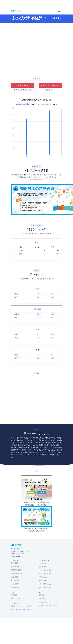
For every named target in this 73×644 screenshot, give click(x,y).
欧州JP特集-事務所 (45, 587)
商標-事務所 (15, 587)
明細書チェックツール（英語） (22, 610)
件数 (36, 79)
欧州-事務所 (43, 580)
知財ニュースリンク (18, 598)
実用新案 (21, 90)
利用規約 (42, 598)
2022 (52, 297)
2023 (39, 297)
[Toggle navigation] (59, 11)
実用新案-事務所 (17, 574)
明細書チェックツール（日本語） (23, 606)
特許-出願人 (15, 563)
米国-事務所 (43, 567)
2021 (21, 254)
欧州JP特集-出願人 (45, 584)
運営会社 (42, 595)
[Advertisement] (20, 50)
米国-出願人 (43, 563)
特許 (16, 90)
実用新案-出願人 (17, 570)
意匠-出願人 (15, 577)
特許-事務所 (15, 567)
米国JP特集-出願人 (45, 570)
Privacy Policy (43, 602)
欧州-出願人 (43, 577)
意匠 (26, 90)
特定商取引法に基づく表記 (48, 605)
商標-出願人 (15, 584)
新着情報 (14, 595)
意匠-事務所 (15, 580)
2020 (21, 251)
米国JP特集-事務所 (45, 574)
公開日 (48, 90)
